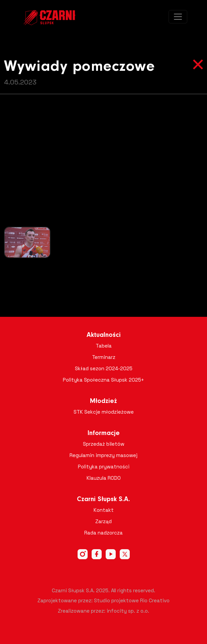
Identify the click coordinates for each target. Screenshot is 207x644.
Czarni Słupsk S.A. (103, 499)
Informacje (104, 433)
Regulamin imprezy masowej (103, 455)
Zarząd (103, 521)
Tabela (104, 346)
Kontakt (104, 510)
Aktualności (104, 335)
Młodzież (103, 401)
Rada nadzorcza (103, 533)
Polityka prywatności (104, 467)
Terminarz (104, 357)
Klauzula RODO (104, 478)
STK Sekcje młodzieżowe (104, 412)
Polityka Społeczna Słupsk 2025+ (103, 380)
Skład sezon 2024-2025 (104, 368)
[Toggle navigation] (178, 17)
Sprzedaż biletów (104, 444)
